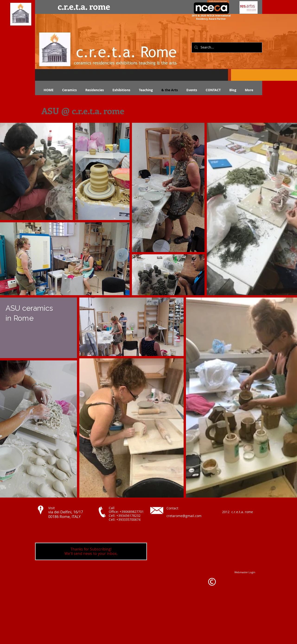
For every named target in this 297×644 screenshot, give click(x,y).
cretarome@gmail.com (184, 516)
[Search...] (226, 47)
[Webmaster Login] (245, 572)
